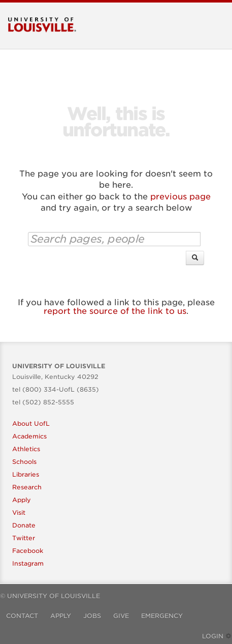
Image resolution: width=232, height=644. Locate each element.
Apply (22, 500)
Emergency (162, 616)
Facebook (28, 551)
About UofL (31, 423)
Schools (24, 462)
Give (121, 616)
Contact (22, 616)
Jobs (92, 616)
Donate (24, 525)
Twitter (24, 538)
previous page (180, 197)
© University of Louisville (50, 596)
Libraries (26, 474)
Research (27, 487)
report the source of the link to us (115, 311)
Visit (19, 513)
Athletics (26, 449)
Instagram (28, 563)
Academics (29, 436)
